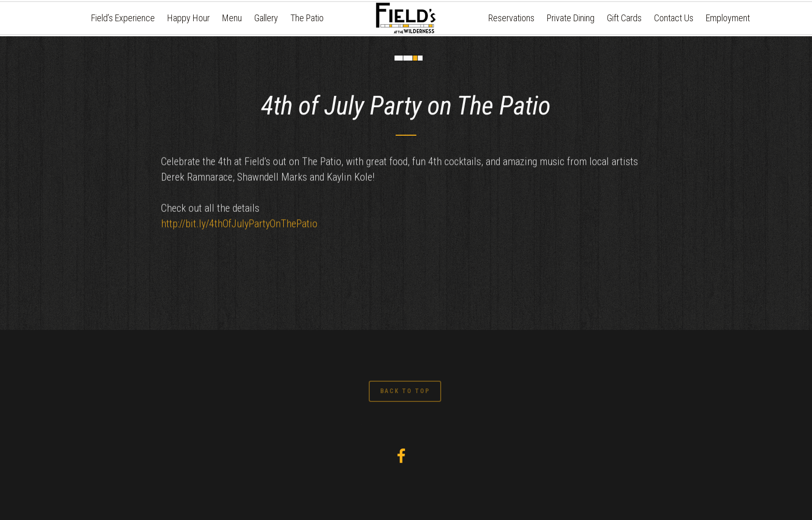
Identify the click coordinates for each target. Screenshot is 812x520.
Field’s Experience (123, 18)
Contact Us (674, 18)
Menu (232, 18)
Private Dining (571, 18)
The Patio (307, 18)
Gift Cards (624, 18)
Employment (728, 18)
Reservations (511, 18)
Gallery (266, 18)
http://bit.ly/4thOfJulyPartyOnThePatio (239, 227)
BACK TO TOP (405, 391)
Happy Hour (189, 18)
